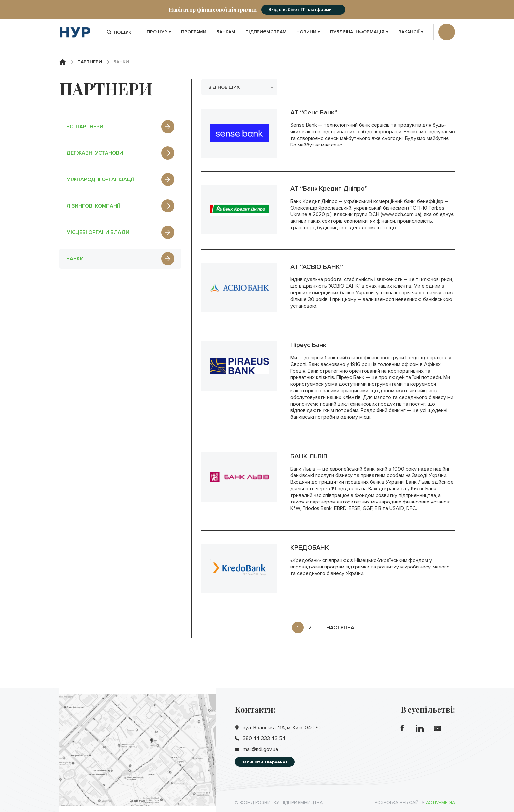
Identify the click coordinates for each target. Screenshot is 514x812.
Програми (194, 32)
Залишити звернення (265, 762)
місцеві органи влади (120, 232)
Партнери (90, 62)
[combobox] (239, 87)
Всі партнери (120, 127)
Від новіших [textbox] (224, 87)
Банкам (226, 32)
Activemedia (440, 803)
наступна (340, 628)
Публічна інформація (359, 32)
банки (120, 259)
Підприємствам (266, 32)
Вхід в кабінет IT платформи (300, 9)
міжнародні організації (120, 179)
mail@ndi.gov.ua (260, 749)
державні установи (120, 153)
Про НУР (159, 32)
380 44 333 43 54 (264, 738)
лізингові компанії (120, 206)
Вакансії (411, 32)
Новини (308, 32)
